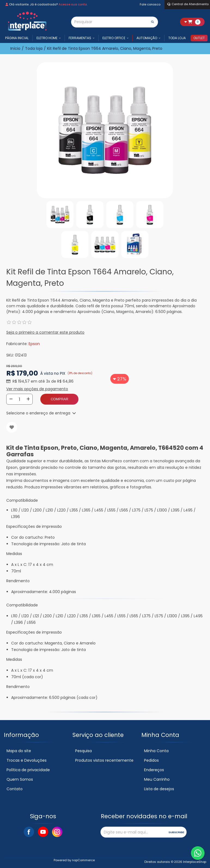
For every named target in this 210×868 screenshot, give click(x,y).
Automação (147, 38)
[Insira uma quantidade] (20, 399)
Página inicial (17, 38)
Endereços (154, 770)
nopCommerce (83, 860)
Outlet (199, 38)
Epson (34, 344)
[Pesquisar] (109, 22)
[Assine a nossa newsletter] (133, 832)
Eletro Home (47, 38)
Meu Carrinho (157, 779)
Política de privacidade (28, 770)
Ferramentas (80, 38)
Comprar (59, 399)
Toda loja (177, 38)
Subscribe (176, 832)
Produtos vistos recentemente (104, 760)
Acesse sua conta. (73, 4)
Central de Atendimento (188, 4)
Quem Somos (20, 779)
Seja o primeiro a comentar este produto (45, 332)
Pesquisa (83, 751)
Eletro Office (114, 38)
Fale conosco (150, 4)
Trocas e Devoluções (27, 760)
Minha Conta (156, 751)
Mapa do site (19, 751)
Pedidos (151, 760)
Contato (15, 789)
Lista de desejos (159, 789)
